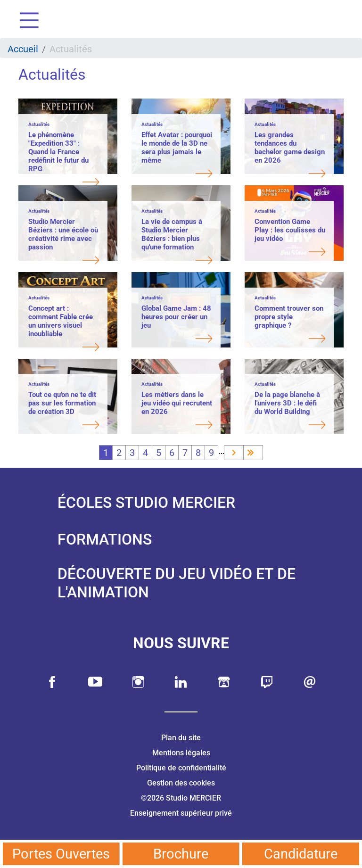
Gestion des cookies (181, 783)
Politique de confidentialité (181, 768)
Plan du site (181, 738)
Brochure (181, 854)
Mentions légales (181, 753)
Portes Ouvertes (61, 854)
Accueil (23, 49)
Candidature (301, 854)
